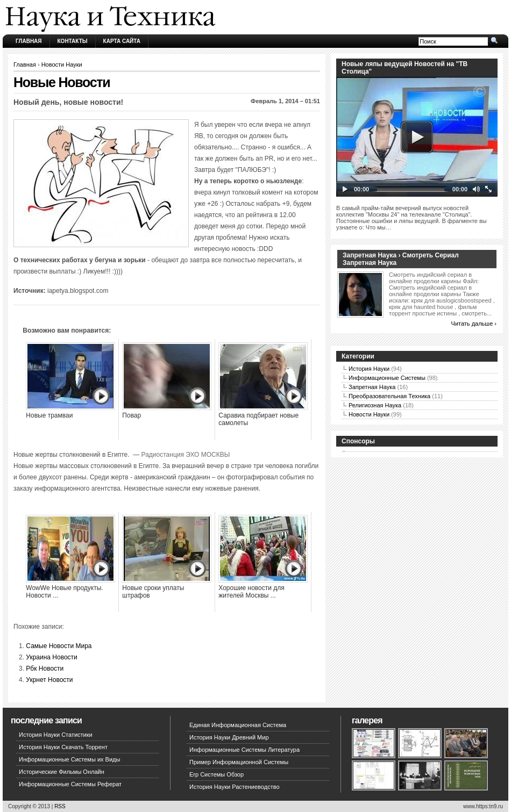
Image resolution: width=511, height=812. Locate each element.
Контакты (73, 41)
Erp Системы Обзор (217, 774)
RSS (60, 806)
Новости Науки (62, 64)
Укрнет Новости (49, 680)
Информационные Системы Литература (244, 750)
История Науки (369, 369)
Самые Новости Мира (59, 646)
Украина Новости (51, 657)
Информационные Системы (387, 378)
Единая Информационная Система (238, 725)
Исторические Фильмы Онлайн (62, 772)
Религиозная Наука (375, 405)
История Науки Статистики (56, 735)
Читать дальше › (474, 324)
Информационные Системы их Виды (69, 759)
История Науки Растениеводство (235, 787)
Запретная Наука (372, 387)
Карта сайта (122, 41)
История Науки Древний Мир (229, 737)
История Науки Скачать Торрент (63, 747)
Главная (29, 41)
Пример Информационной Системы (239, 762)
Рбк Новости (45, 669)
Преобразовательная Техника (389, 396)
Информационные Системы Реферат (70, 784)
